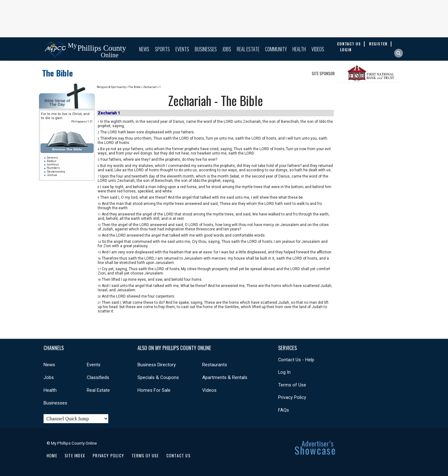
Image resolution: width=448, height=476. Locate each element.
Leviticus (53, 164)
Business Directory (157, 365)
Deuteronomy (56, 172)
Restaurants (215, 365)
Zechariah (150, 87)
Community (276, 49)
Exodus (52, 161)
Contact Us (179, 455)
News (144, 49)
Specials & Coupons (158, 377)
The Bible (57, 73)
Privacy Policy (292, 397)
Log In (284, 372)
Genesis (52, 158)
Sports (162, 49)
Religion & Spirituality (111, 87)
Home (52, 455)
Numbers (53, 168)
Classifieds (98, 377)
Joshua (52, 175)
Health (299, 49)
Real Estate (248, 49)
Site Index (75, 455)
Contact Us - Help (296, 360)
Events (182, 49)
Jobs (227, 49)
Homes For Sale (154, 390)
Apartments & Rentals (225, 377)
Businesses (206, 49)
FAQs (284, 410)
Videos (318, 49)
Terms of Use (292, 385)
